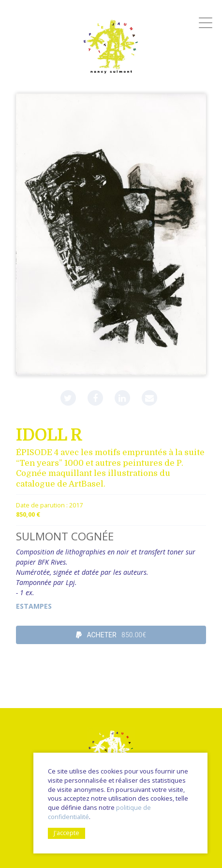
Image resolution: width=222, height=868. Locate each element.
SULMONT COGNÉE (65, 536)
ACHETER (111, 635)
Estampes (34, 606)
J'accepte (67, 833)
